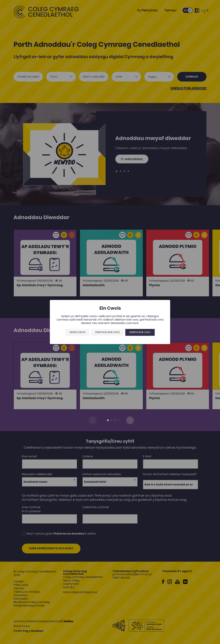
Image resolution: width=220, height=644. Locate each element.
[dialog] (110, 322)
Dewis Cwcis (78, 332)
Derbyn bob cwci (140, 332)
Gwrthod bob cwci (107, 332)
